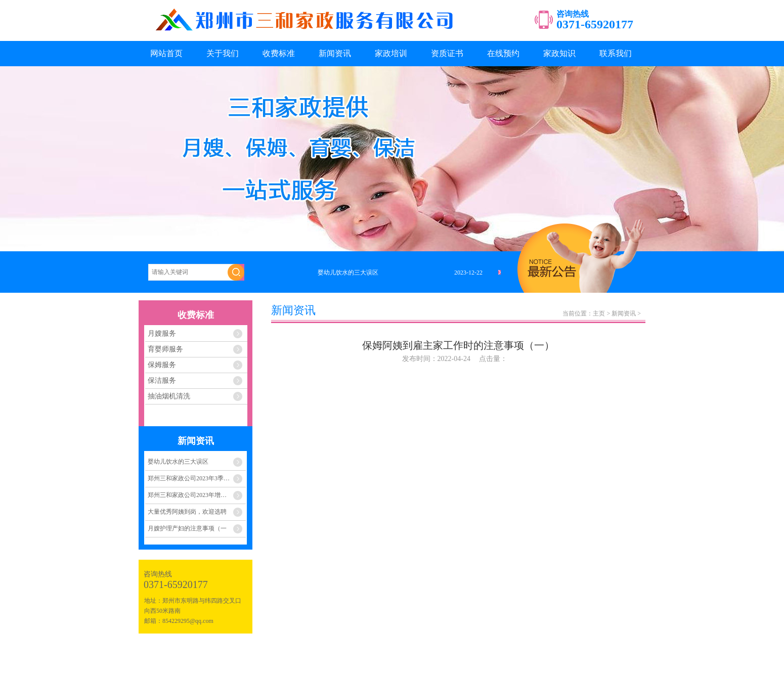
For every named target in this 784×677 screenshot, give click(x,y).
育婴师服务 (165, 349)
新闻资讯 (335, 53)
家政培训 (391, 53)
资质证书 (447, 53)
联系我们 (616, 53)
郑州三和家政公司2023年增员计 (190, 495)
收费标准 (279, 53)
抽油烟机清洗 (169, 396)
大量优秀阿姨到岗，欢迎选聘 (187, 512)
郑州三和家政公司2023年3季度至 (192, 478)
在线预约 (503, 53)
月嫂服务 (162, 333)
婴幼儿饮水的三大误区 (178, 462)
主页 (599, 313)
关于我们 (223, 53)
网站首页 (166, 53)
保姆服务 (162, 365)
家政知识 (559, 53)
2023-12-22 (468, 273)
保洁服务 (162, 380)
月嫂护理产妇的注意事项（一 (187, 528)
